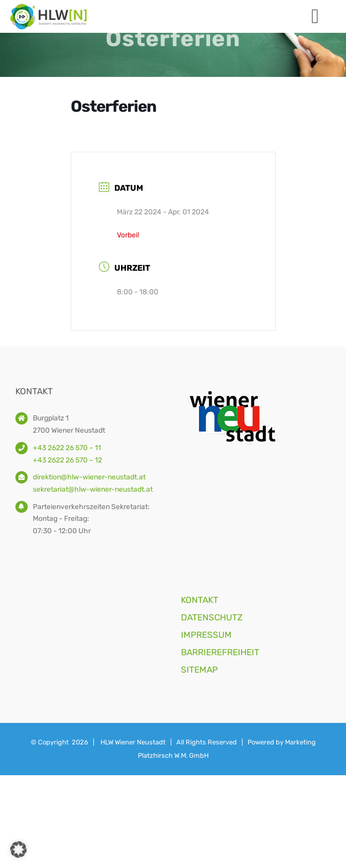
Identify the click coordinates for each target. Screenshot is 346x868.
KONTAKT (200, 600)
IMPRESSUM (206, 635)
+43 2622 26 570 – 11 (67, 448)
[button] (18, 850)
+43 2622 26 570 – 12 (67, 460)
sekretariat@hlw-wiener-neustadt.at (93, 489)
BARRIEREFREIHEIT (220, 652)
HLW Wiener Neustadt (133, 742)
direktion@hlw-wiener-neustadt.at (89, 477)
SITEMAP (199, 670)
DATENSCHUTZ (212, 617)
